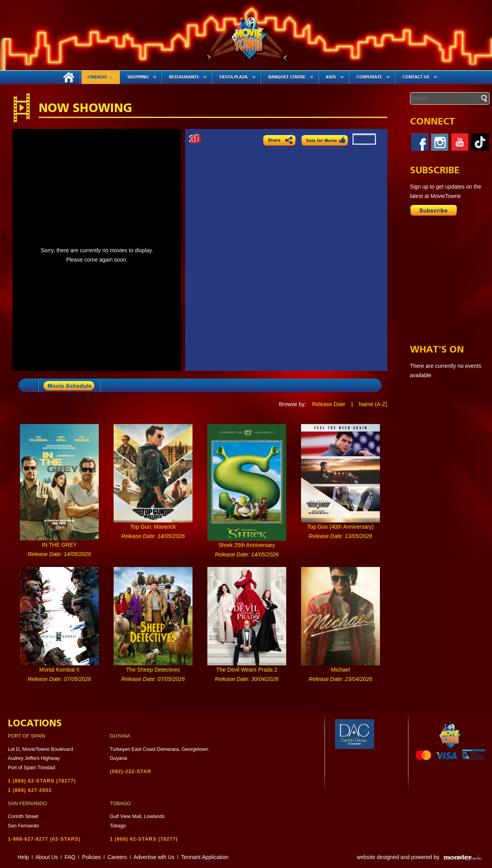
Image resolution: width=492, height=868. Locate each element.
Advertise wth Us (154, 857)
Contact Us (420, 77)
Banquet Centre (291, 77)
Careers (117, 857)
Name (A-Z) (373, 404)
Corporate (373, 77)
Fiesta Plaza (238, 77)
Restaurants (188, 77)
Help (23, 857)
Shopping (142, 77)
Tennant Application (205, 857)
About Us (47, 857)
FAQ (70, 857)
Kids (335, 77)
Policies (91, 857)
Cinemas (101, 77)
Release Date (329, 404)
